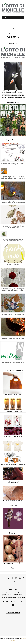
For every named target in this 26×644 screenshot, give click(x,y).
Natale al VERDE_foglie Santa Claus (13, 314)
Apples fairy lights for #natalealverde (13, 202)
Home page (13, 28)
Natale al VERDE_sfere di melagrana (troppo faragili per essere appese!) (13, 290)
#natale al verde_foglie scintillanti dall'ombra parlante (13, 227)
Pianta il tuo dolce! (13, 265)
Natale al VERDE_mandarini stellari (13, 338)
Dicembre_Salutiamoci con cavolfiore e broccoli (13, 164)
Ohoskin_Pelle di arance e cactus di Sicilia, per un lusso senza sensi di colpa (13, 177)
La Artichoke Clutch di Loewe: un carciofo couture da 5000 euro (13, 240)
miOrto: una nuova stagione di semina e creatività (13, 363)
